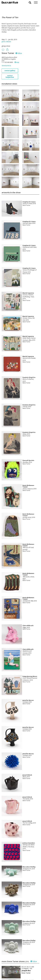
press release (6, 42)
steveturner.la (6, 66)
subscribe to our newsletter (13, 973)
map (17, 62)
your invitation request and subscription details (13, 968)
